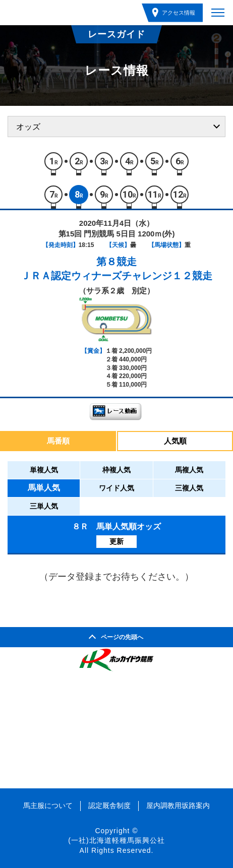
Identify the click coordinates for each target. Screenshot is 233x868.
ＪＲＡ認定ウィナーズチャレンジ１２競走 (116, 276)
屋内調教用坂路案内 (178, 805)
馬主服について (48, 805)
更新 (116, 541)
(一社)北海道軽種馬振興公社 (116, 840)
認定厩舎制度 (109, 805)
